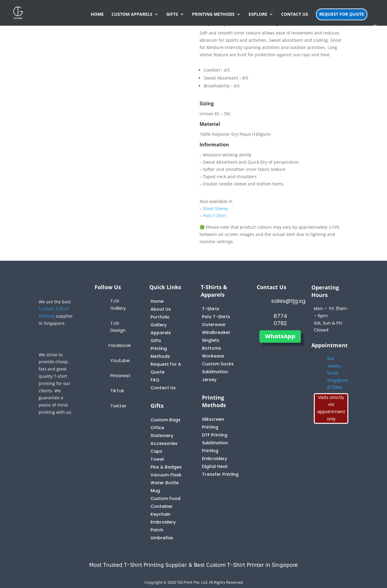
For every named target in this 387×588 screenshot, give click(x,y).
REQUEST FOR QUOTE (342, 14)
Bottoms (211, 348)
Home (157, 301)
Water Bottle (165, 483)
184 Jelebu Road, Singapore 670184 (338, 373)
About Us (161, 309)
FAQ (155, 380)
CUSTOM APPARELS (132, 15)
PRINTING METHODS (213, 15)
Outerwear (214, 325)
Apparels (161, 333)
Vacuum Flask (166, 475)
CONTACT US (295, 15)
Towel (157, 459)
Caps (156, 451)
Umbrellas (162, 538)
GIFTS (172, 15)
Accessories (164, 443)
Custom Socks (218, 364)
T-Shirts (211, 309)
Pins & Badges (166, 467)
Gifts (156, 341)
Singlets (211, 340)
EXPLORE (258, 15)
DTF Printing (215, 435)
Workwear (213, 356)
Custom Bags (166, 420)
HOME (97, 15)
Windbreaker (216, 332)
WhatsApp (280, 336)
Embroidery (215, 459)
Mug (155, 491)
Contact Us (163, 388)
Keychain (161, 514)
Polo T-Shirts (216, 317)
